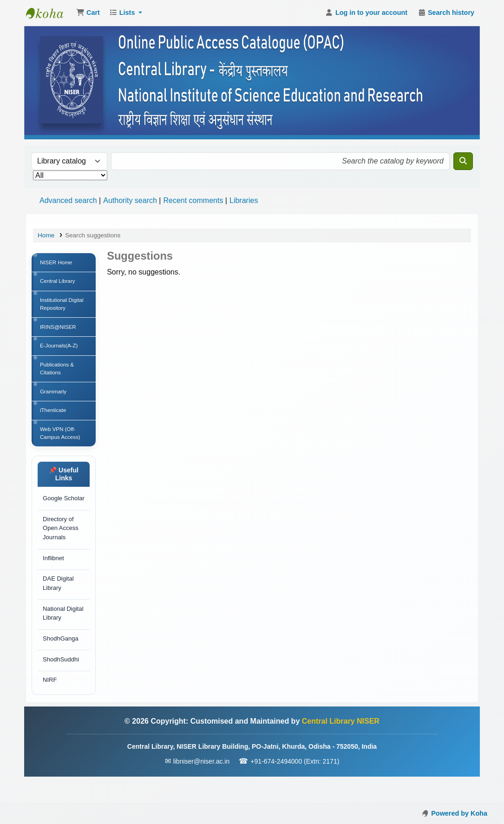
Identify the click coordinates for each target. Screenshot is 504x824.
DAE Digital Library (59, 606)
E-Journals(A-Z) (60, 351)
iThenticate (54, 419)
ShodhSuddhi (61, 684)
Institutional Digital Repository (63, 307)
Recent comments (193, 200)
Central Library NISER (49, 13)
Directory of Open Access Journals (61, 549)
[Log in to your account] (366, 13)
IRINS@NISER (59, 331)
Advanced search (68, 200)
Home (46, 235)
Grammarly (54, 399)
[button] (88, 13)
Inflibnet (54, 580)
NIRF (50, 706)
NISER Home (57, 263)
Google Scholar (53, 514)
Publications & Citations (58, 375)
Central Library (59, 283)
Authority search (130, 200)
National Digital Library (63, 637)
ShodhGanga (61, 663)
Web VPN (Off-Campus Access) (61, 444)
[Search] (463, 161)
